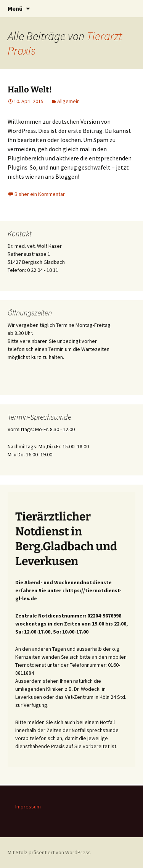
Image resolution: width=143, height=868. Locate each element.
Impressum (28, 807)
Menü (15, 8)
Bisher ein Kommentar (40, 194)
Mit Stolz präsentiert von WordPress (49, 852)
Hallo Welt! (30, 90)
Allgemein (68, 101)
